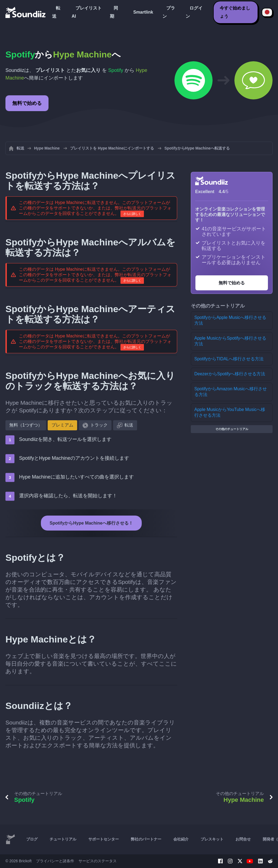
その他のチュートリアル (232, 429)
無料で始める (27, 103)
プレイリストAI (87, 12)
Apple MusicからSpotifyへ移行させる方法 (230, 341)
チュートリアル (63, 839)
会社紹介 (181, 839)
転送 (56, 12)
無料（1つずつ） (26, 425)
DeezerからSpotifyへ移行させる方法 (230, 374)
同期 (114, 12)
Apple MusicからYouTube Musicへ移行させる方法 (230, 412)
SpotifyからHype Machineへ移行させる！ (91, 523)
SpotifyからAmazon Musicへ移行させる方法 (231, 392)
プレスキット (212, 839)
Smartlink (143, 12)
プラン (169, 12)
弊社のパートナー (146, 839)
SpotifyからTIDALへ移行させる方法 (229, 359)
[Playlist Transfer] (26, 12)
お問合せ (243, 839)
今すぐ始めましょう (235, 12)
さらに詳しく (132, 214)
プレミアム (62, 425)
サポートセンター (104, 839)
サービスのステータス (98, 861)
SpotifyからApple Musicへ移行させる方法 (230, 320)
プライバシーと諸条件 (55, 861)
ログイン (194, 12)
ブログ (32, 839)
